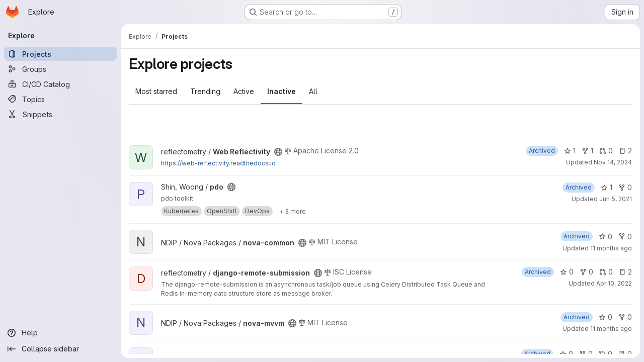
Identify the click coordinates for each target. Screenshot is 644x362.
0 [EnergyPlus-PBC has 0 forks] (586, 354)
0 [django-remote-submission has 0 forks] (586, 272)
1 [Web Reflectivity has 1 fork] (587, 151)
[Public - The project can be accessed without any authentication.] (278, 152)
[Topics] (60, 99)
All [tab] (313, 91)
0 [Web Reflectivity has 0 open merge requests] (606, 151)
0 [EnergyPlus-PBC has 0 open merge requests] (606, 354)
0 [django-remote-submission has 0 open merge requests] (606, 272)
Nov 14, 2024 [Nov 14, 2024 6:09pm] (613, 162)
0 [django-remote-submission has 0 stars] (567, 272)
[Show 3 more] (293, 211)
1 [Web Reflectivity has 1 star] (570, 151)
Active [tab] (244, 91)
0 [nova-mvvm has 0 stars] (606, 317)
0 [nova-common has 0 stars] (606, 237)
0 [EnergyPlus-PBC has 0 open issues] (625, 354)
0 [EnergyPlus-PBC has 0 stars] (566, 354)
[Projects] (60, 54)
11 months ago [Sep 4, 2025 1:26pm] (611, 248)
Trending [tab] (205, 91)
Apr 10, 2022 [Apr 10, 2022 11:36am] (614, 283)
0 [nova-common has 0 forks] (625, 237)
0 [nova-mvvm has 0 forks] (625, 317)
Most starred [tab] (156, 91)
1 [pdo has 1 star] (607, 187)
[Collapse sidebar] (60, 349)
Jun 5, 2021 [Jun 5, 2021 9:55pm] (616, 199)
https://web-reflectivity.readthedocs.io (218, 163)
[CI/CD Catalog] (60, 84)
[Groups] (60, 69)
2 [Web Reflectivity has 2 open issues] (625, 151)
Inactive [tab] (281, 91)
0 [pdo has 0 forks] (625, 187)
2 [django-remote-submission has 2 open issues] (625, 272)
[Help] (60, 333)
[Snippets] (60, 114)
